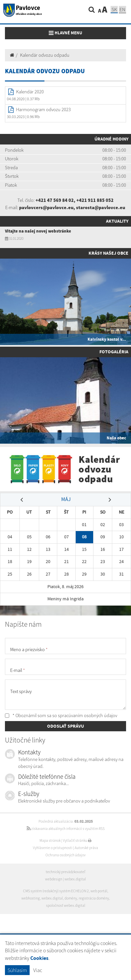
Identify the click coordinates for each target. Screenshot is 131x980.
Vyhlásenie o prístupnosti (53, 848)
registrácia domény (94, 898)
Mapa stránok (50, 840)
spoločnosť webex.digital (66, 905)
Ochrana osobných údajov (65, 855)
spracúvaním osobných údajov (88, 715)
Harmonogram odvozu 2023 (43, 110)
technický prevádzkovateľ (65, 872)
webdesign (54, 879)
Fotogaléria (114, 352)
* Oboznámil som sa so (61, 715)
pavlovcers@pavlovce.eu (46, 207)
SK (114, 9)
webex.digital (75, 879)
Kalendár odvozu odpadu (45, 55)
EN (122, 9)
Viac (38, 970)
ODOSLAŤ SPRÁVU (65, 726)
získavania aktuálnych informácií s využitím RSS (66, 829)
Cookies (39, 958)
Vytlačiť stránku (77, 840)
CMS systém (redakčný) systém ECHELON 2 (56, 891)
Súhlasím (17, 970)
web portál (99, 891)
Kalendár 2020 (30, 92)
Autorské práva (86, 848)
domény (71, 898)
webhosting (31, 898)
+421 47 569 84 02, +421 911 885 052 (75, 200)
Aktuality (117, 221)
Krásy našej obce (108, 253)
